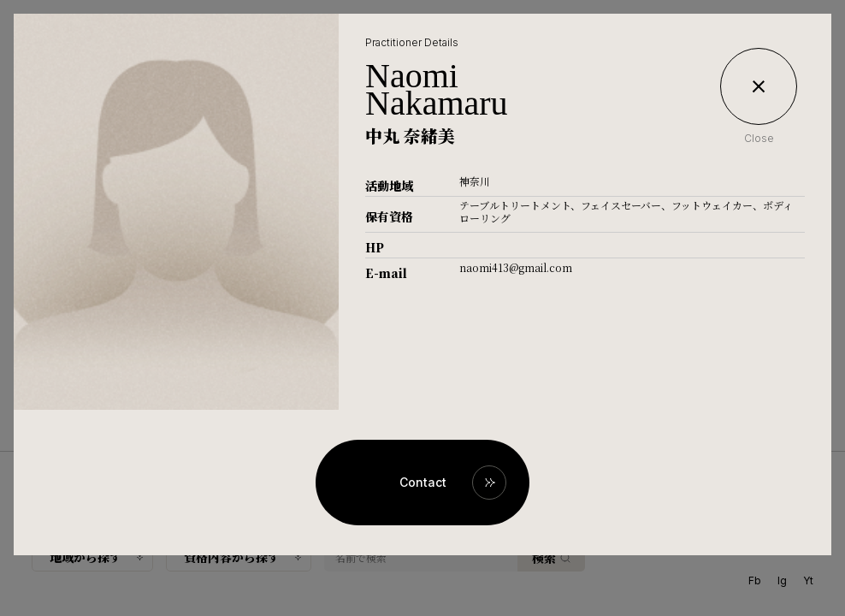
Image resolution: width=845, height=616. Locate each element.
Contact (423, 482)
